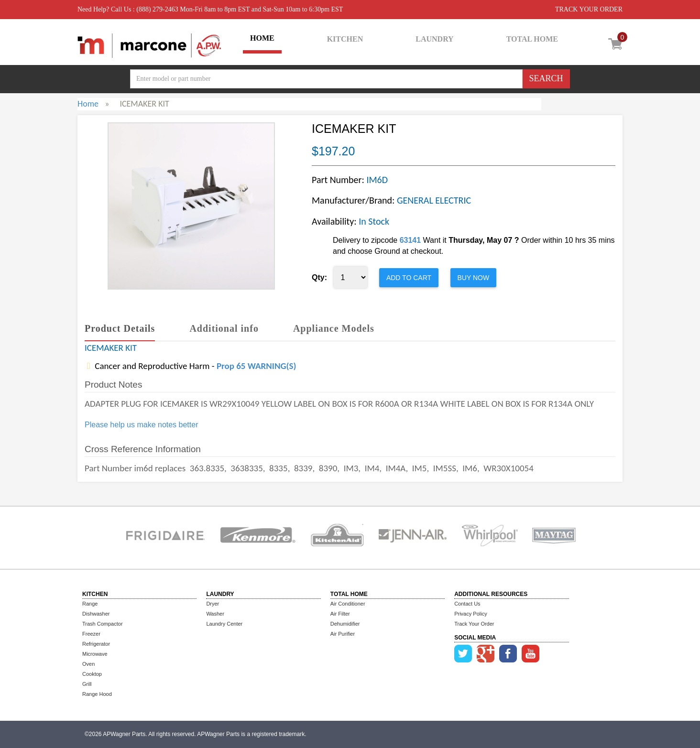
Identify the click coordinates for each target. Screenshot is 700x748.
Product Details (120, 328)
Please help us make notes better (141, 425)
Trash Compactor (103, 624)
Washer (215, 614)
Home (88, 104)
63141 (410, 240)
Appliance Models (334, 328)
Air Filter (340, 614)
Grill (87, 684)
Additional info (224, 328)
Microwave (95, 654)
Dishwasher (96, 614)
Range (90, 604)
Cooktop (92, 674)
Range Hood (97, 694)
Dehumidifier (345, 624)
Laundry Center (224, 624)
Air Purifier (343, 634)
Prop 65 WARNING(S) (256, 366)
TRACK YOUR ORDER (589, 9)
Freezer (91, 634)
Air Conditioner (348, 604)
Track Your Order (474, 624)
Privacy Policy (470, 614)
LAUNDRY (434, 39)
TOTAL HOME (532, 39)
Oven (88, 664)
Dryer (213, 604)
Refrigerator (96, 644)
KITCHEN (345, 39)
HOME (262, 38)
